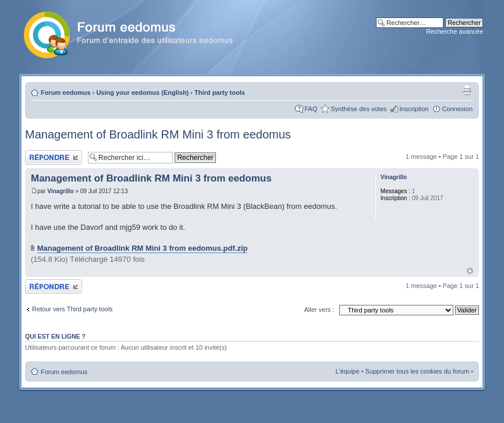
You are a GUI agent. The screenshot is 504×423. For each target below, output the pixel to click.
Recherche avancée (455, 31)
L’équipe (348, 371)
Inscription (414, 109)
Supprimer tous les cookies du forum (418, 371)
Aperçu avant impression (467, 90)
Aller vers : (319, 310)
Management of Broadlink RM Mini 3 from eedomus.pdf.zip (143, 248)
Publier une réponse (54, 157)
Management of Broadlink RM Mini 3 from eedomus (158, 134)
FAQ (311, 109)
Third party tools (220, 93)
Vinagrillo (60, 191)
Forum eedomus (66, 93)
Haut (470, 271)
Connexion (457, 109)
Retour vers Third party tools (72, 309)
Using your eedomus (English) (142, 93)
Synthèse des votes (359, 109)
